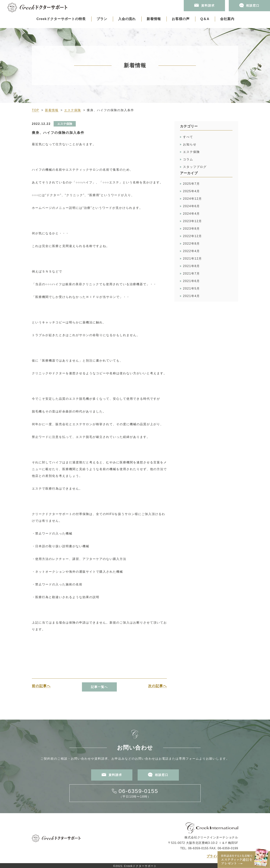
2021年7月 (192, 274)
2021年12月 (192, 259)
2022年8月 (192, 244)
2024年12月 (192, 199)
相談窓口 (249, 5)
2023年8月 (192, 229)
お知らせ (190, 144)
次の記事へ (157, 686)
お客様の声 (181, 19)
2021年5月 (192, 288)
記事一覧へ (99, 687)
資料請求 (204, 5)
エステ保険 (73, 110)
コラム (188, 159)
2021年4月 (192, 296)
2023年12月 (192, 221)
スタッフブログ (195, 167)
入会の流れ (127, 19)
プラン (102, 19)
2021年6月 (192, 281)
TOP (36, 110)
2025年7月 (192, 184)
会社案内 (227, 19)
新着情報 (154, 19)
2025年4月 (192, 191)
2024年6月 (192, 206)
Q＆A (205, 19)
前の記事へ (41, 686)
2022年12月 (192, 236)
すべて (188, 137)
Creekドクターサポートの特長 (61, 19)
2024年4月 (192, 214)
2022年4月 (192, 251)
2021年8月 (192, 266)
